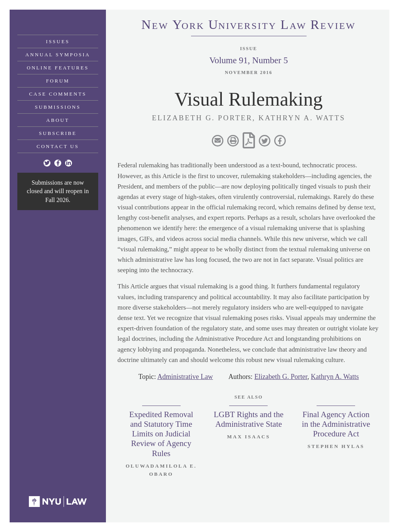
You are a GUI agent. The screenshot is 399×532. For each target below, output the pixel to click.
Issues (58, 41)
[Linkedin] (69, 163)
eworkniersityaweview (249, 26)
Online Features (58, 68)
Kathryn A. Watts (335, 377)
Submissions (58, 107)
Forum (58, 81)
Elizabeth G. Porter (281, 377)
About (58, 120)
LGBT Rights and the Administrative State (249, 419)
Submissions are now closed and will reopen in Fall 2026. (58, 191)
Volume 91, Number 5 (248, 60)
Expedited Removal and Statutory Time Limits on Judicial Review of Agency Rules (161, 434)
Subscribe (58, 133)
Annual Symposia (58, 55)
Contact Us (58, 146)
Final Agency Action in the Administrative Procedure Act (336, 424)
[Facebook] (58, 163)
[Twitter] (47, 163)
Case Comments (58, 94)
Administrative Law (185, 377)
